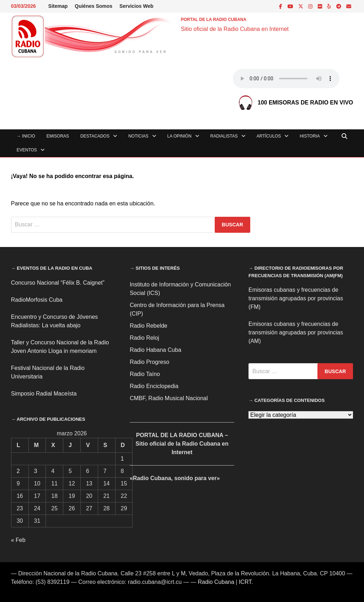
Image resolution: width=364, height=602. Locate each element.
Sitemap (58, 6)
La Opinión (180, 136)
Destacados (95, 136)
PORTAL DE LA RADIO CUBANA (214, 20)
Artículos (269, 136)
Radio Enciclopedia (154, 386)
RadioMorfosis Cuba (37, 300)
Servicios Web (136, 6)
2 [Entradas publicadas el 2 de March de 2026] (18, 471)
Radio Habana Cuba (156, 350)
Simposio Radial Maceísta (44, 394)
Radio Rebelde (149, 326)
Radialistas (224, 136)
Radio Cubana (216, 582)
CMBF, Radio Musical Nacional (169, 398)
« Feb (18, 540)
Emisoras (58, 136)
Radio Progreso (149, 362)
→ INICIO (26, 136)
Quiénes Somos (93, 6)
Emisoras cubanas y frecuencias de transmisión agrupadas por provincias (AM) (296, 332)
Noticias (138, 136)
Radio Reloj (144, 338)
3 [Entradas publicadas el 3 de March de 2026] (36, 471)
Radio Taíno (145, 374)
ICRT (245, 582)
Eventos (27, 150)
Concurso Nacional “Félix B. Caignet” (58, 283)
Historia (310, 136)
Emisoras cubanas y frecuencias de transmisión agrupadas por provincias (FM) (296, 298)
